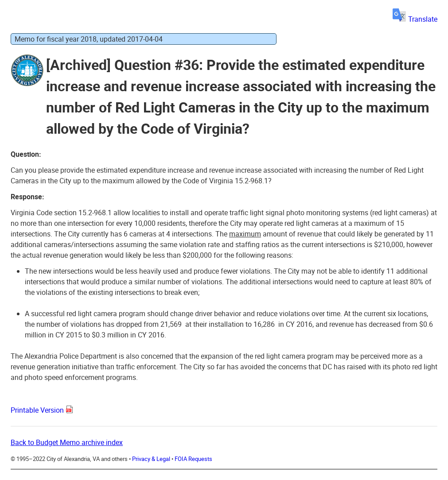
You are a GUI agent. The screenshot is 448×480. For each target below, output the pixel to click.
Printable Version (37, 410)
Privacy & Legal (151, 459)
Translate (415, 19)
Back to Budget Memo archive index (67, 442)
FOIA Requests (193, 459)
